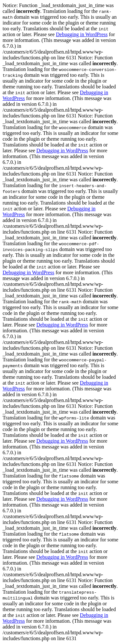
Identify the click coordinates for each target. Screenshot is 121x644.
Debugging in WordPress (82, 34)
